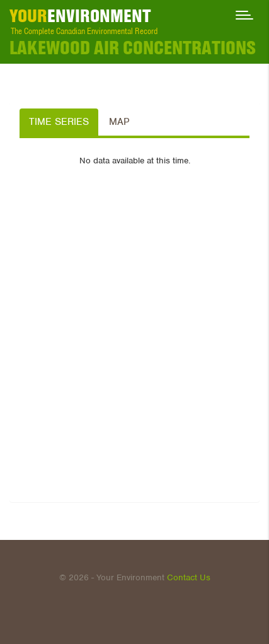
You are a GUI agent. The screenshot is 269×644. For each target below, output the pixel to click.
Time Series (59, 122)
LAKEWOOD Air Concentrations (133, 48)
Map (119, 122)
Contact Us (189, 577)
